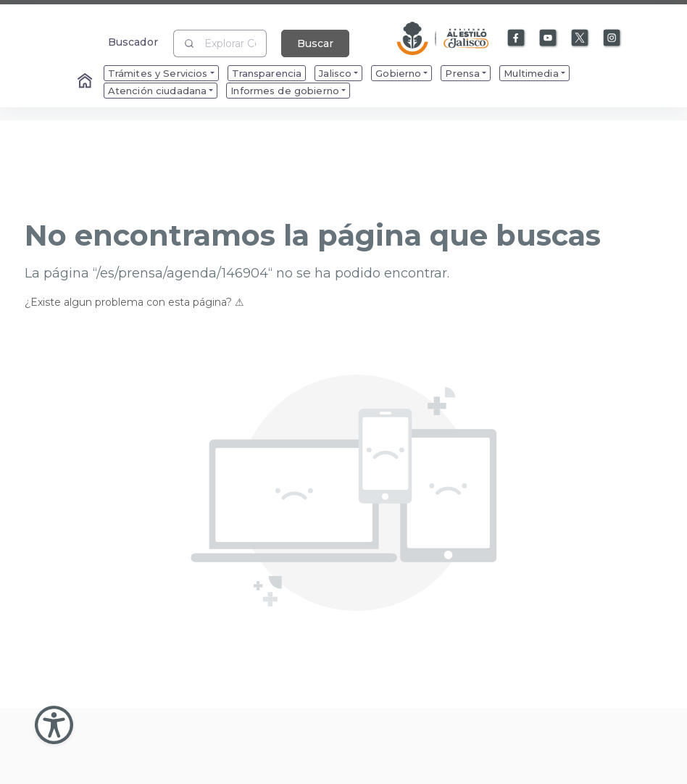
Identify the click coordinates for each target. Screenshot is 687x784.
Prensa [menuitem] (462, 73)
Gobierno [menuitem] (398, 73)
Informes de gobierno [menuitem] (285, 91)
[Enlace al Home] (86, 82)
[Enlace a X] (580, 38)
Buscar (315, 43)
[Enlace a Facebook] (517, 38)
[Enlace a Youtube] (549, 38)
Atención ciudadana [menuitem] (158, 91)
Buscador (133, 42)
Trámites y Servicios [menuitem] (158, 73)
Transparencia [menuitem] (267, 73)
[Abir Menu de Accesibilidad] (54, 725)
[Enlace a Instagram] (612, 38)
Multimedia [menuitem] (531, 73)
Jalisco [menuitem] (335, 73)
